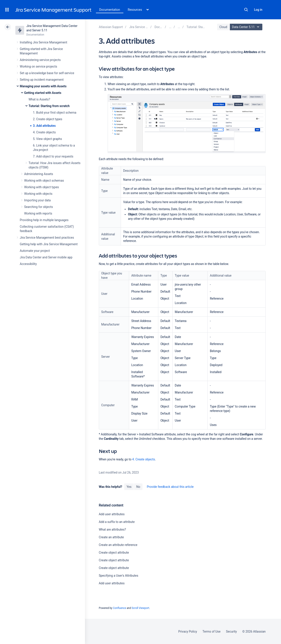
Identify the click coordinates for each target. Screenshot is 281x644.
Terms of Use (211, 631)
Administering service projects (40, 60)
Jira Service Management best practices (47, 238)
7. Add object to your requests (53, 156)
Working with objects (38, 194)
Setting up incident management (42, 80)
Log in (258, 10)
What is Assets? (39, 99)
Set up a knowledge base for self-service (47, 73)
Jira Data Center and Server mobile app (46, 257)
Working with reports (38, 213)
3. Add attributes (44, 126)
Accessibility (28, 264)
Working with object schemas (44, 181)
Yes (129, 487)
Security (231, 631)
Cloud (223, 27)
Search (246, 10)
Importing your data (37, 200)
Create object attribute (114, 553)
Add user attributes (112, 514)
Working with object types (41, 187)
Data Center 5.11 (247, 27)
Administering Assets (39, 174)
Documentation (110, 10)
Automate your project (35, 251)
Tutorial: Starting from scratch (49, 106)
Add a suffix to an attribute (117, 522)
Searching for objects (39, 207)
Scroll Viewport (140, 608)
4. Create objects (44, 132)
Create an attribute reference (118, 545)
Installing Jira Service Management (43, 42)
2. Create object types (48, 119)
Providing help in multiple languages (44, 220)
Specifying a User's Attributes (119, 576)
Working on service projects (38, 66)
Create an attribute (111, 537)
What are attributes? (112, 530)
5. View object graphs (47, 139)
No (138, 487)
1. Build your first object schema (55, 113)
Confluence (119, 608)
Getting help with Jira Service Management (49, 244)
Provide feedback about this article (170, 487)
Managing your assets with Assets (43, 86)
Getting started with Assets (43, 93)
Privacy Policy (188, 631)
